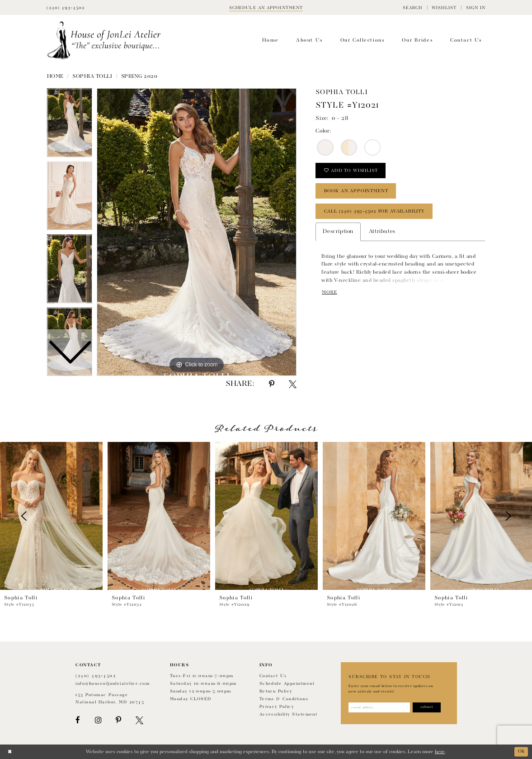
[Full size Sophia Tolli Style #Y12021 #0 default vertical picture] (197, 232)
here (440, 752)
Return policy (276, 691)
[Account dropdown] (476, 7)
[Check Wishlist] (444, 7)
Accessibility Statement (289, 714)
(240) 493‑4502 (96, 676)
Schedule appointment (287, 684)
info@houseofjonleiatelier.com (113, 684)
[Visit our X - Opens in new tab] (139, 720)
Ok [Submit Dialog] (521, 752)
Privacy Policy (277, 707)
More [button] (329, 293)
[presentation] (51, 516)
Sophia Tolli (92, 76)
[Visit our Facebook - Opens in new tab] (78, 720)
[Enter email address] (379, 707)
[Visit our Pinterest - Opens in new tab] (118, 720)
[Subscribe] (428, 707)
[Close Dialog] (10, 752)
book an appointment (356, 191)
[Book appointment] (266, 7)
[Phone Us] (66, 7)
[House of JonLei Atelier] (104, 40)
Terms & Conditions (284, 699)
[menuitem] (413, 7)
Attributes (382, 232)
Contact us (273, 676)
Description (338, 232)
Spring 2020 (139, 76)
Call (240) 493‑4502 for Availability (375, 212)
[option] (70, 198)
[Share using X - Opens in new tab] (293, 384)
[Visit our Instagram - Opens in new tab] (98, 720)
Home (55, 76)
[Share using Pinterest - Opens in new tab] (272, 384)
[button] (413, 7)
